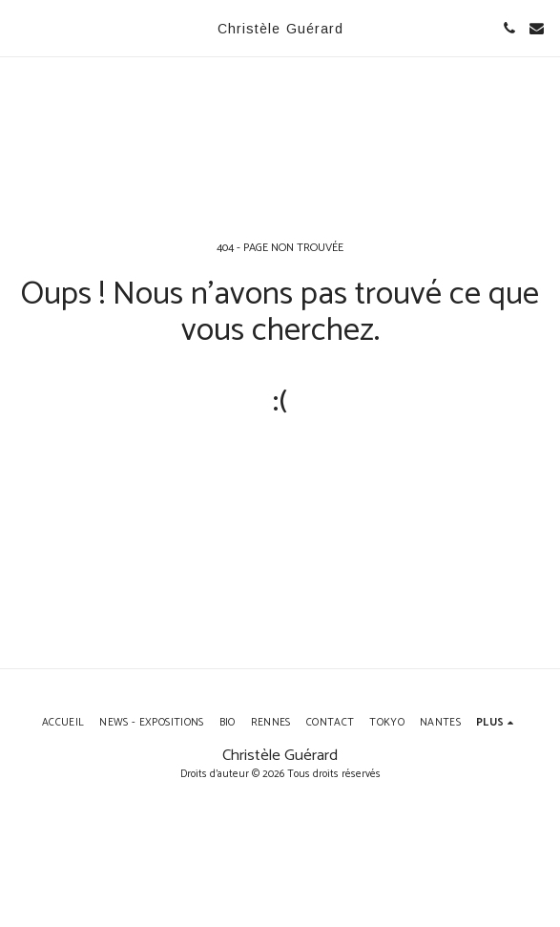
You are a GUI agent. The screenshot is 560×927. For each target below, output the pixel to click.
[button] (21, 27)
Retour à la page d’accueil (280, 470)
